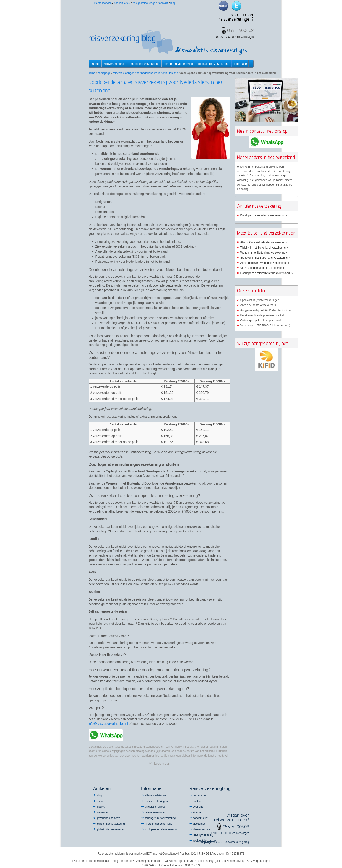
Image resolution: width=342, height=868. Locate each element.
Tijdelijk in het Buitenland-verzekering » (264, 248)
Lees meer (159, 764)
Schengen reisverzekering (160, 818)
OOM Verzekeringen (156, 801)
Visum (100, 801)
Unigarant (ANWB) (155, 807)
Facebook (223, 6)
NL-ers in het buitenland (158, 824)
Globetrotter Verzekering (111, 829)
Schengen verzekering (179, 64)
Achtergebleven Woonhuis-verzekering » (265, 263)
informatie (240, 64)
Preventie (102, 812)
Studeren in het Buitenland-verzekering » (265, 258)
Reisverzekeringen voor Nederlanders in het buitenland (145, 73)
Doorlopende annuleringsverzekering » (264, 215)
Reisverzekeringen (155, 812)
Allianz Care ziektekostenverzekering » (264, 242)
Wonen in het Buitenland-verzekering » (264, 253)
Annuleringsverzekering (144, 64)
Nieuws (101, 807)
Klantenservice (103, 3)
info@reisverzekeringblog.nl (108, 724)
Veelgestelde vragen (145, 3)
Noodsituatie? (122, 3)
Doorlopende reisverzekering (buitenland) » (267, 273)
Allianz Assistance (155, 795)
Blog (173, 3)
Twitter (236, 6)
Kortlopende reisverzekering (161, 829)
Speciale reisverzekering (213, 64)
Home (96, 64)
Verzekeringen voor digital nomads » (263, 268)
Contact (164, 3)
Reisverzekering (114, 64)
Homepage (104, 73)
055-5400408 (236, 827)
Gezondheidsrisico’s (108, 818)
